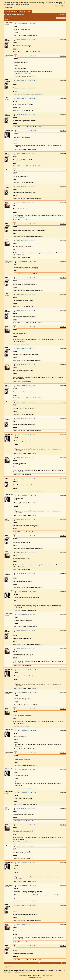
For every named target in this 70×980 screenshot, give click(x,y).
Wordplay (59, 3)
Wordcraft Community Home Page (33, 3)
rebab (26, 775)
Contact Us (22, 976)
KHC (6, 98)
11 (66, 6)
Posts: (17, 36)
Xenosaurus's (24, 230)
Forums (50, 3)
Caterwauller (9, 130)
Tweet (6, 20)
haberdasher (9, 23)
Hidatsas (16, 354)
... (64, 6)
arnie (6, 202)
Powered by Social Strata (35, 963)
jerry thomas (7, 40)
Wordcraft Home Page (11, 3)
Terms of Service (47, 976)
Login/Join (62, 14)
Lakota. (35, 284)
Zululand (30, 954)
